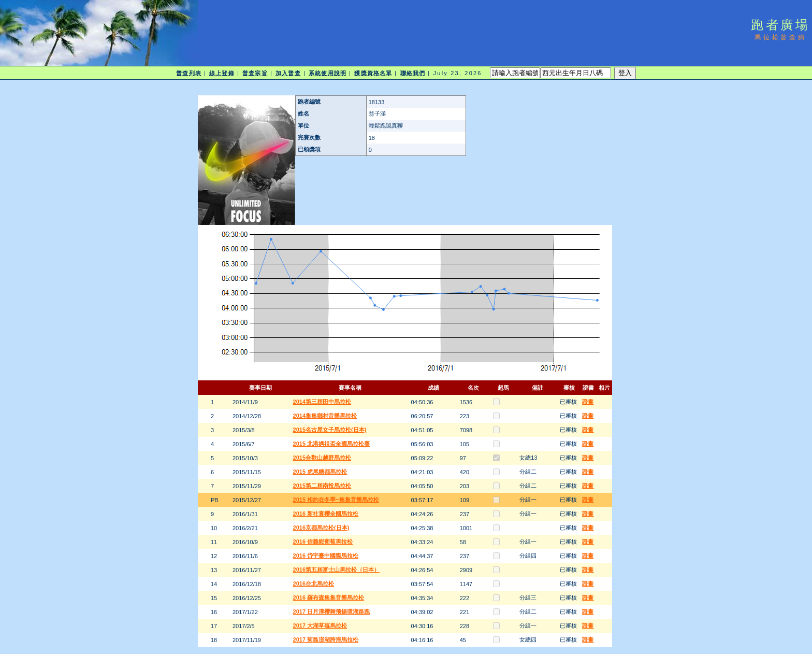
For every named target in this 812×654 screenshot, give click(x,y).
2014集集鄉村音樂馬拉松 (325, 416)
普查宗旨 (255, 73)
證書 (588, 402)
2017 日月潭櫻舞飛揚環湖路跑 (332, 612)
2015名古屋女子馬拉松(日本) (330, 430)
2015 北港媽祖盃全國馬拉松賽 (332, 444)
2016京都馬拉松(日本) (321, 528)
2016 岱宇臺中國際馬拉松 (326, 556)
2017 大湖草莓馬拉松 (320, 625)
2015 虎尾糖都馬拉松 (320, 472)
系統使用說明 (328, 73)
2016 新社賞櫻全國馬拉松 (326, 514)
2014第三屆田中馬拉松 (322, 402)
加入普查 (288, 73)
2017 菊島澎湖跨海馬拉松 (326, 639)
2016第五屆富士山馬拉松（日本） (336, 570)
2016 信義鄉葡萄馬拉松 (323, 542)
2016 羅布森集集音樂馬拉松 (329, 598)
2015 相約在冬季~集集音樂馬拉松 (336, 500)
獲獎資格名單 (373, 73)
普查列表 (189, 73)
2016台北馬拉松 (314, 584)
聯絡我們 (413, 73)
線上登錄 (222, 73)
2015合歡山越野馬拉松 (322, 458)
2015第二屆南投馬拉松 (322, 486)
